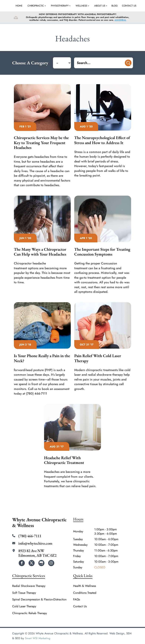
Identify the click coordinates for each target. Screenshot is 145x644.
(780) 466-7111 (30, 536)
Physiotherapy (60, 6)
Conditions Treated (85, 593)
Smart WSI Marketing (38, 638)
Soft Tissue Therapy (24, 593)
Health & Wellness (85, 586)
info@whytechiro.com (35, 543)
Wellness (81, 6)
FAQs (77, 599)
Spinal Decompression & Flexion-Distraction (39, 599)
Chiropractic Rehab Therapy (30, 613)
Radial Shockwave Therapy (29, 586)
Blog (115, 6)
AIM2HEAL (120, 20)
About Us (100, 6)
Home (19, 6)
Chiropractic (36, 6)
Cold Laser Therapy (24, 606)
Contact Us (129, 6)
